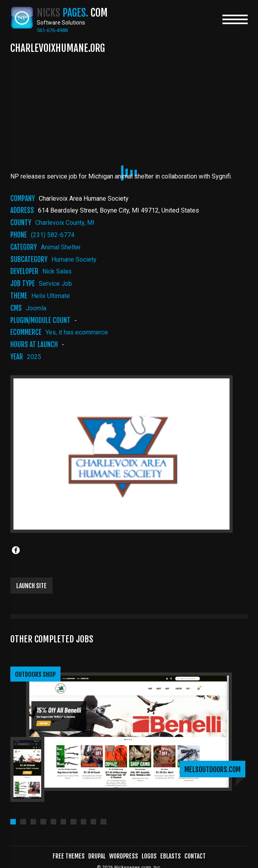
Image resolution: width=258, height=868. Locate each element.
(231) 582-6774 (53, 235)
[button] (13, 813)
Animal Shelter (61, 248)
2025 (34, 357)
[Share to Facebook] (16, 551)
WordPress (123, 847)
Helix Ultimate (51, 296)
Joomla (36, 309)
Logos (149, 847)
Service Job (55, 284)
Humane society (74, 260)
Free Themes (66, 847)
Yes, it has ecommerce (77, 333)
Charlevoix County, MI (65, 223)
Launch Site (31, 586)
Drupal (95, 847)
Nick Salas (57, 272)
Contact (197, 847)
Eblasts (172, 847)
